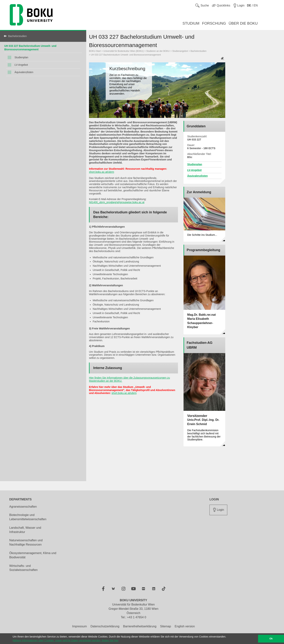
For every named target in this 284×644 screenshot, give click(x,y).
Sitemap (166, 626)
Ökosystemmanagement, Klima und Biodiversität (33, 555)
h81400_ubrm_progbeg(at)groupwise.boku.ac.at (117, 202)
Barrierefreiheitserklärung (140, 626)
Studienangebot (180, 51)
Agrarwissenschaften (23, 507)
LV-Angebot (21, 65)
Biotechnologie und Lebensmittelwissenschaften (28, 517)
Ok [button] (271, 639)
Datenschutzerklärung (105, 626)
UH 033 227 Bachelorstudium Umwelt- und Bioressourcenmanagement (126, 55)
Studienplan (21, 57)
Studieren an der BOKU (158, 51)
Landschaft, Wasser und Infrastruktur (25, 530)
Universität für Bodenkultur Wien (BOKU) (124, 51)
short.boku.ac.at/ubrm (101, 172)
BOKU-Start (95, 51)
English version (185, 626)
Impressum (79, 626)
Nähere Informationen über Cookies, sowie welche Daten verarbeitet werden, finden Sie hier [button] (66, 640)
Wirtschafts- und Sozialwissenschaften (23, 568)
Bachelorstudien (17, 36)
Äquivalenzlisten (24, 72)
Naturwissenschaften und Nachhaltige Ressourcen (26, 542)
